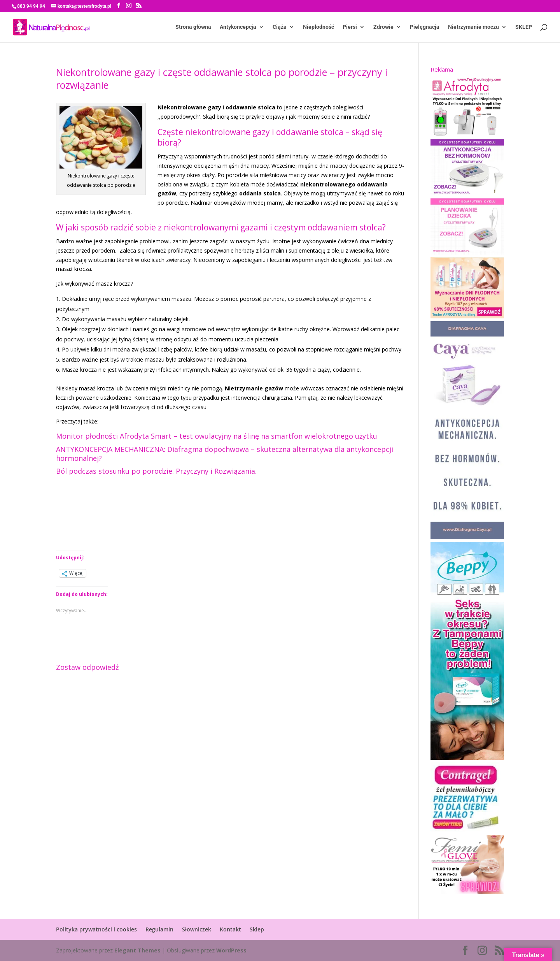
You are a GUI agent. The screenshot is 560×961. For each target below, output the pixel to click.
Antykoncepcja (238, 27)
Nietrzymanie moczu (473, 27)
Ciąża (280, 27)
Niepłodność (318, 27)
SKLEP (524, 27)
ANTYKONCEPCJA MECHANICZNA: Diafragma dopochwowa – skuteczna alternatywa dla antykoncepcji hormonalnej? (225, 454)
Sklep (257, 929)
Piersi (350, 27)
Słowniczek (197, 929)
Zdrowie (383, 27)
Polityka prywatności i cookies (96, 929)
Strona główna (193, 27)
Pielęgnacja (425, 27)
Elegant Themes (137, 950)
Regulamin (159, 929)
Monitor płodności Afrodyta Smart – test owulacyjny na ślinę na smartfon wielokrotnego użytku (217, 436)
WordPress (231, 950)
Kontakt (230, 929)
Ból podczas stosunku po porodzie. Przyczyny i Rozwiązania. (156, 471)
